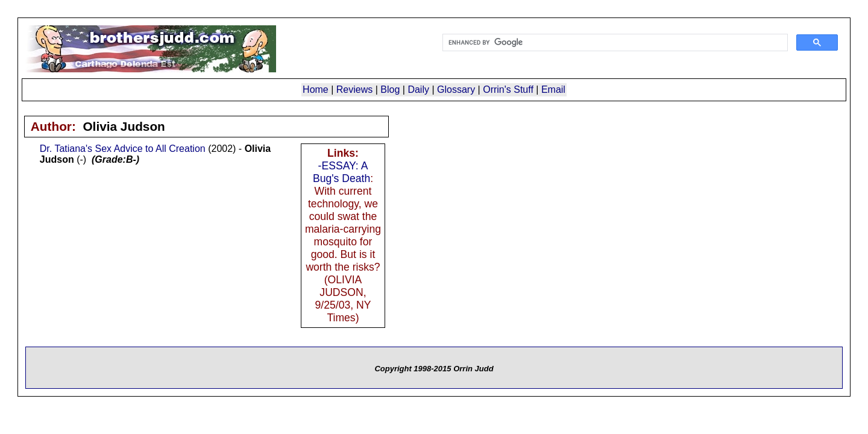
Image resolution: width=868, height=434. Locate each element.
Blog (390, 90)
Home (316, 90)
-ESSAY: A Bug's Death (341, 172)
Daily (418, 90)
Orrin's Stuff (508, 90)
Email (553, 90)
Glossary (456, 90)
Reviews (354, 90)
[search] (614, 43)
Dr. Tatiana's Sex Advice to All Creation (123, 149)
